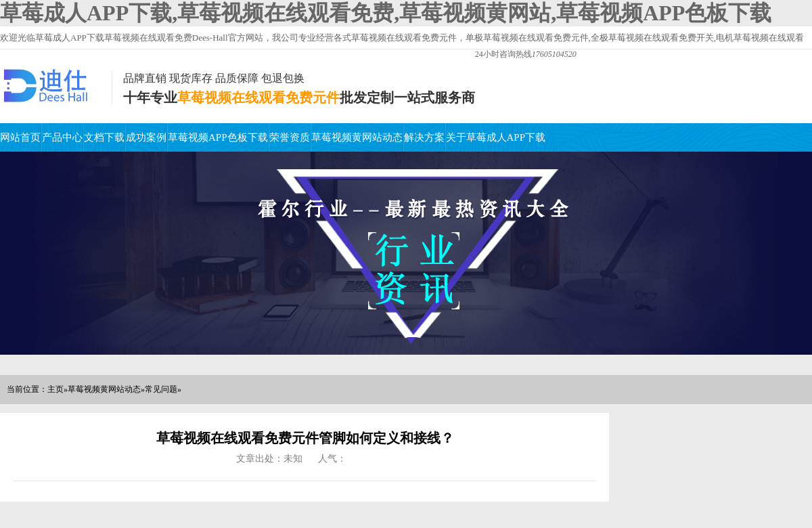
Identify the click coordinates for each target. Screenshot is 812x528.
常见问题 (161, 389)
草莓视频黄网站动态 (357, 137)
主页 (55, 389)
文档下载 (104, 137)
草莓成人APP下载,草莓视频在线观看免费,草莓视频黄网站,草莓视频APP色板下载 (386, 13)
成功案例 (146, 137)
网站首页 (20, 137)
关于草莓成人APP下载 (496, 137)
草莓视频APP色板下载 (218, 137)
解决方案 (424, 137)
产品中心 (62, 137)
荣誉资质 (290, 137)
